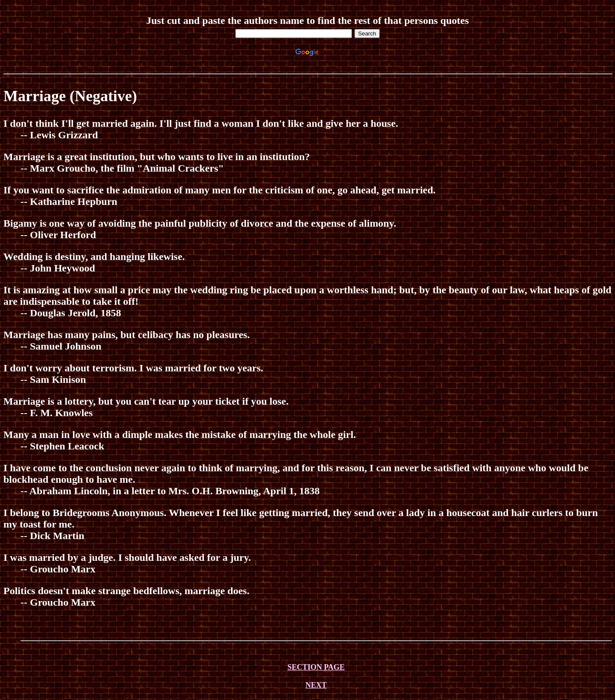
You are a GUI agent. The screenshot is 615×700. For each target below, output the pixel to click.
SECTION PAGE (316, 667)
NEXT (316, 685)
